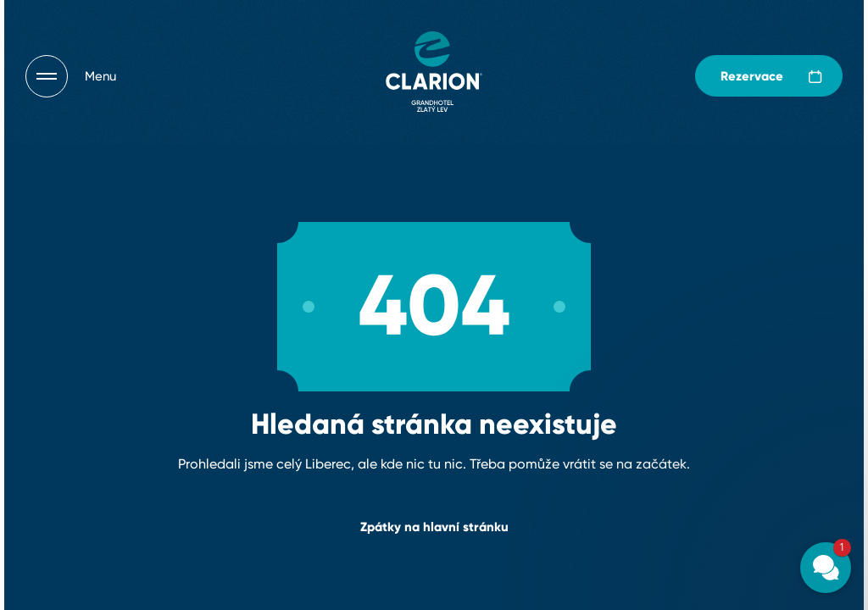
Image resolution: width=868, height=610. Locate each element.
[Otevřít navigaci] (71, 76)
